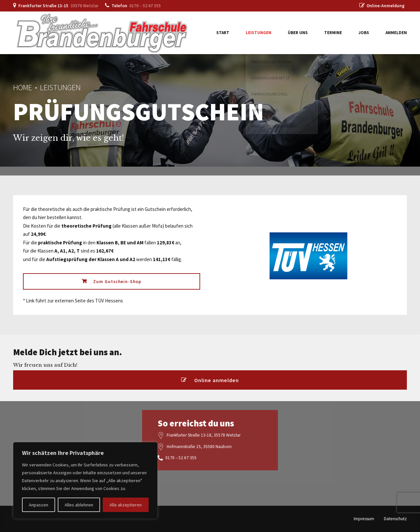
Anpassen (39, 505)
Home (23, 87)
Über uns (298, 33)
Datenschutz (395, 519)
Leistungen (259, 33)
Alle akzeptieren (126, 505)
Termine (333, 33)
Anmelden (396, 33)
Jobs (364, 33)
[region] (85, 481)
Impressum (364, 519)
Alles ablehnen (79, 505)
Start (223, 33)
